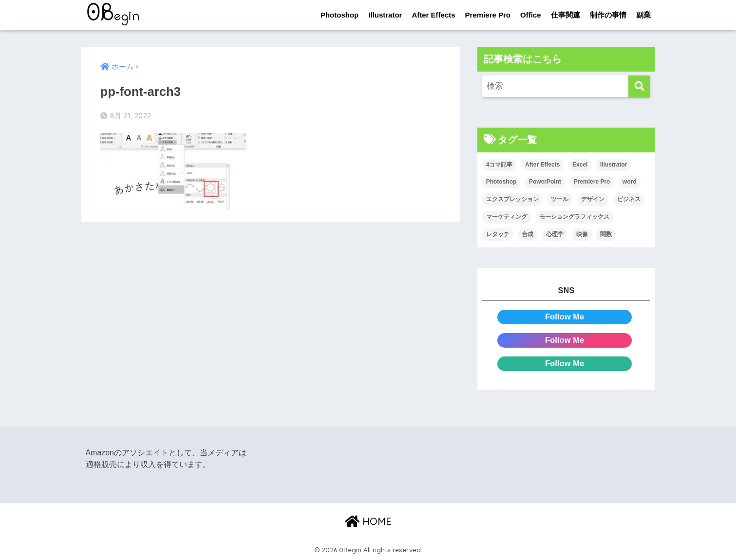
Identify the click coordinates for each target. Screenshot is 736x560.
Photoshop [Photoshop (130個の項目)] (501, 182)
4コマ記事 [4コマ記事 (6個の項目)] (500, 165)
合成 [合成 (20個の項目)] (528, 234)
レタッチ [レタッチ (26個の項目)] (498, 234)
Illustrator (385, 15)
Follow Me (565, 317)
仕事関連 (566, 15)
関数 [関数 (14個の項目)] (606, 234)
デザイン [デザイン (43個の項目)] (593, 200)
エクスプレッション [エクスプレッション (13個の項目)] (512, 200)
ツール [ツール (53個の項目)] (560, 200)
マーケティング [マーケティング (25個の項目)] (507, 217)
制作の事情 (608, 15)
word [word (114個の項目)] (630, 182)
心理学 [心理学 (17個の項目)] (555, 234)
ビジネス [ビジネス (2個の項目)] (629, 200)
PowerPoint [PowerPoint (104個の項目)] (545, 182)
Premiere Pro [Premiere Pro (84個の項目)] (592, 182)
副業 (643, 15)
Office (531, 15)
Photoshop (340, 15)
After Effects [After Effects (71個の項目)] (542, 165)
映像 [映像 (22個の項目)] (582, 234)
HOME (368, 521)
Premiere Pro (488, 15)
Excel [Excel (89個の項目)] (580, 165)
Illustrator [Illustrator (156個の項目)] (613, 165)
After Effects (433, 15)
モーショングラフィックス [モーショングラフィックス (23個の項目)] (574, 217)
